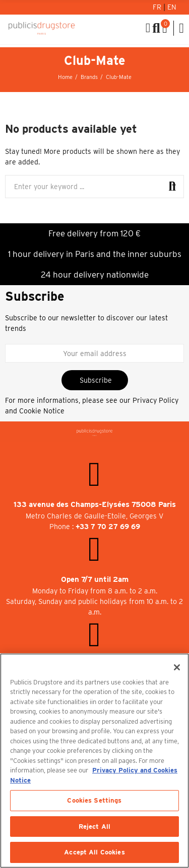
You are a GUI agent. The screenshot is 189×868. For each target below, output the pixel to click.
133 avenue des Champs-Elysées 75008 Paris (95, 504)
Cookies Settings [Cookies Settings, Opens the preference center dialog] (94, 800)
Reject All (94, 827)
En (172, 7)
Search (172, 187)
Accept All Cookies (94, 852)
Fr (158, 7)
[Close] (177, 667)
